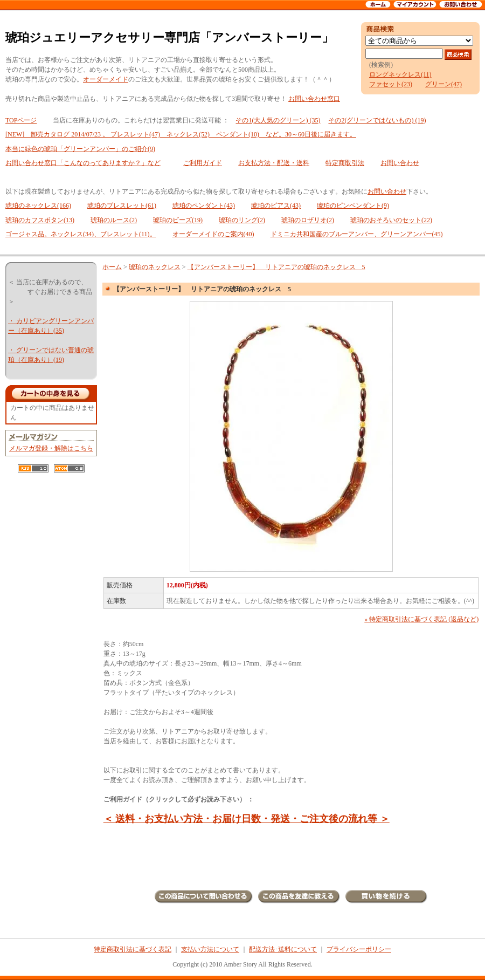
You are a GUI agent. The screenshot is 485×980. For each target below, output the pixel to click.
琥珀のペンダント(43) (204, 205)
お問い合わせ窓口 (314, 99)
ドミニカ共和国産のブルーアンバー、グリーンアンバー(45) (357, 234)
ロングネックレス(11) (400, 74)
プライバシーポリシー (359, 949)
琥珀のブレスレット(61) (122, 205)
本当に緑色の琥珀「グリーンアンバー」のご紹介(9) (80, 149)
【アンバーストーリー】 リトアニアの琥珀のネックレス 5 (276, 267)
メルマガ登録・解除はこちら (51, 448)
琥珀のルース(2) (114, 220)
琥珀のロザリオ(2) (308, 220)
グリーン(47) (444, 84)
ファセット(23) (391, 84)
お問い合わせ (400, 163)
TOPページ (21, 120)
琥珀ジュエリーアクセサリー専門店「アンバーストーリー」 (169, 37)
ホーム (112, 267)
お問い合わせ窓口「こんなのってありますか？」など (83, 163)
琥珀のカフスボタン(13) (40, 220)
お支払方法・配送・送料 (274, 163)
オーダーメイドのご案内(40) (213, 234)
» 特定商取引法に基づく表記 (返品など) (421, 619)
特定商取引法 (345, 163)
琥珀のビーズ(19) (178, 220)
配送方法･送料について (283, 949)
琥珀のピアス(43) (276, 205)
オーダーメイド (106, 79)
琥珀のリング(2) (242, 220)
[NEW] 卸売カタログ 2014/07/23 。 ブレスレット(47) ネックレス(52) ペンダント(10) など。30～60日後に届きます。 (181, 134)
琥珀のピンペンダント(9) (353, 205)
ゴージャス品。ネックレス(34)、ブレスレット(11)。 (81, 234)
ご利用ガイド (203, 163)
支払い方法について (210, 949)
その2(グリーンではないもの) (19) (377, 120)
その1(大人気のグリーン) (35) (278, 120)
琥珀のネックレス (155, 267)
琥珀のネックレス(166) (38, 205)
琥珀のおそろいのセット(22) (391, 220)
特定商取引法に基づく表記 (133, 949)
